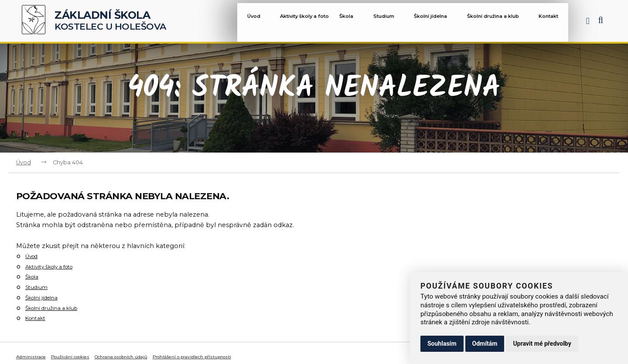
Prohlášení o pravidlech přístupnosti (242, 356)
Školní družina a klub (495, 23)
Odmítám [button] (485, 344)
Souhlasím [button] (442, 344)
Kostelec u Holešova (111, 21)
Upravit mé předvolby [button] (542, 344)
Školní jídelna (427, 23)
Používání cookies (85, 356)
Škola (341, 23)
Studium (378, 23)
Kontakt (551, 23)
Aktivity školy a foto (287, 23)
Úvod (238, 23)
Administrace (35, 356)
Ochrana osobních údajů (151, 356)
